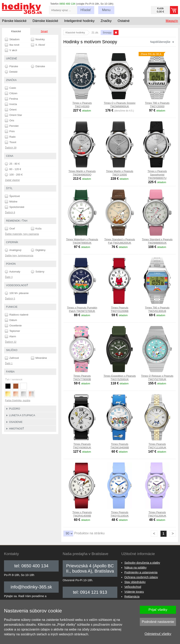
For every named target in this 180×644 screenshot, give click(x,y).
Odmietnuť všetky (158, 634)
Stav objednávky (135, 582)
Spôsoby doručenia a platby (142, 563)
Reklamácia (132, 597)
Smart (44, 31)
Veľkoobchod (133, 587)
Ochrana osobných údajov (141, 577)
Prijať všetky (158, 610)
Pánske (11, 66)
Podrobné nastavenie (158, 622)
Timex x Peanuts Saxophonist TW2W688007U (157, 175)
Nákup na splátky (135, 568)
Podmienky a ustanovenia (141, 572)
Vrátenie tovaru (134, 592)
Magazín (172, 21)
